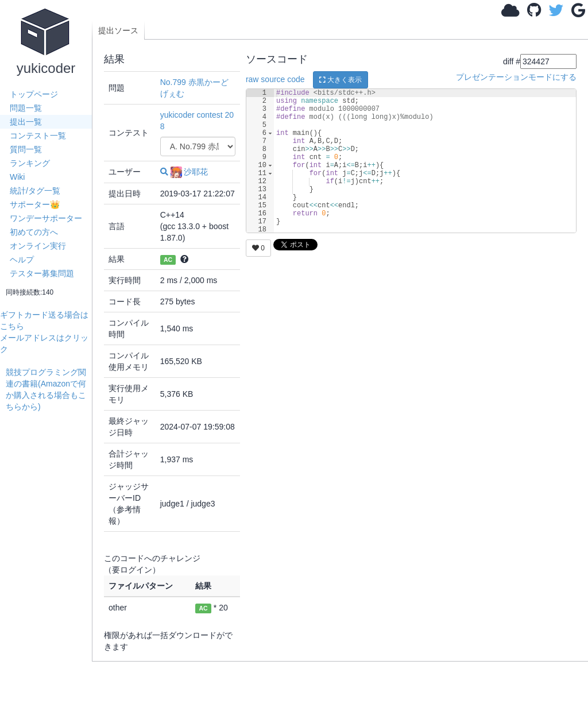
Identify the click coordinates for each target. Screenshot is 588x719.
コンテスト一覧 (38, 136)
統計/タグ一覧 (35, 191)
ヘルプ (22, 260)
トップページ (34, 94)
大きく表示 (341, 80)
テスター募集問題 (42, 273)
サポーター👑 (35, 204)
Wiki (17, 177)
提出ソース (118, 30)
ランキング (30, 163)
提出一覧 (26, 122)
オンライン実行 (38, 246)
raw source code (275, 79)
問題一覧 (26, 108)
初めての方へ (34, 232)
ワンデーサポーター (46, 218)
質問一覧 (26, 149)
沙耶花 (189, 172)
